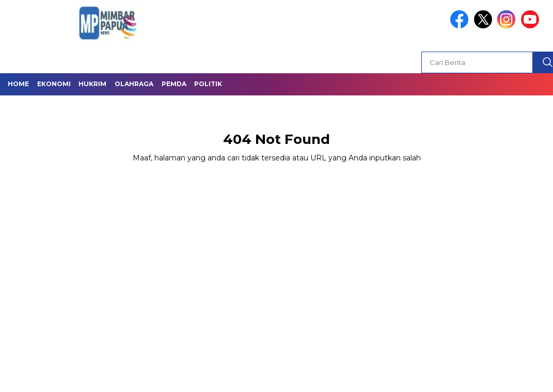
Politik (208, 84)
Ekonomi (54, 84)
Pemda (174, 84)
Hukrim (92, 84)
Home (18, 84)
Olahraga (134, 84)
